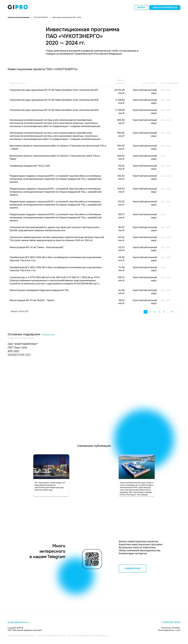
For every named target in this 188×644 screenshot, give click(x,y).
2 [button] (150, 312)
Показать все (48, 335)
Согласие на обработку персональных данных (88, 636)
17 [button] (172, 312)
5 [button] (164, 312)
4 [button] (159, 312)
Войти (141, 8)
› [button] (176, 312)
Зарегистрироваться (165, 8)
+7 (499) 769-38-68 (170, 622)
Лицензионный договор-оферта (22, 636)
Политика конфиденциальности (52, 636)
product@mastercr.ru (18, 622)
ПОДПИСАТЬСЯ (133, 569)
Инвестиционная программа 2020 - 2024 (67, 17)
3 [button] (155, 312)
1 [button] (146, 312)
